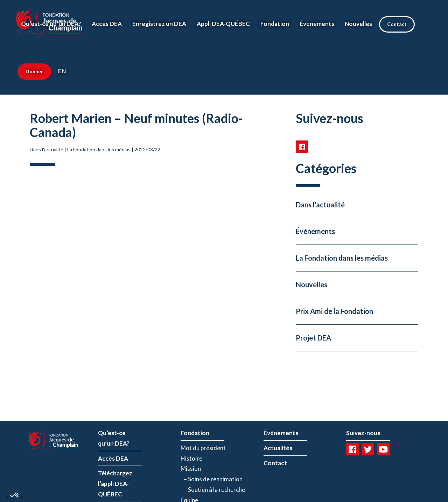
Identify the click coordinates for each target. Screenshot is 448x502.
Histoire (191, 458)
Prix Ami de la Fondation (334, 311)
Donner (34, 71)
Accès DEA (107, 24)
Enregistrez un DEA (159, 24)
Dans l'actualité (47, 149)
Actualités (278, 448)
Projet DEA (313, 338)
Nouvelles (358, 24)
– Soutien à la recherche (213, 490)
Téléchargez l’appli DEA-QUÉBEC (115, 484)
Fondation (275, 24)
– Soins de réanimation (212, 479)
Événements (317, 24)
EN (62, 71)
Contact (397, 24)
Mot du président (203, 448)
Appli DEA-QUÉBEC (223, 24)
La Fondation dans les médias (99, 149)
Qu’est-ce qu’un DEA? (51, 24)
